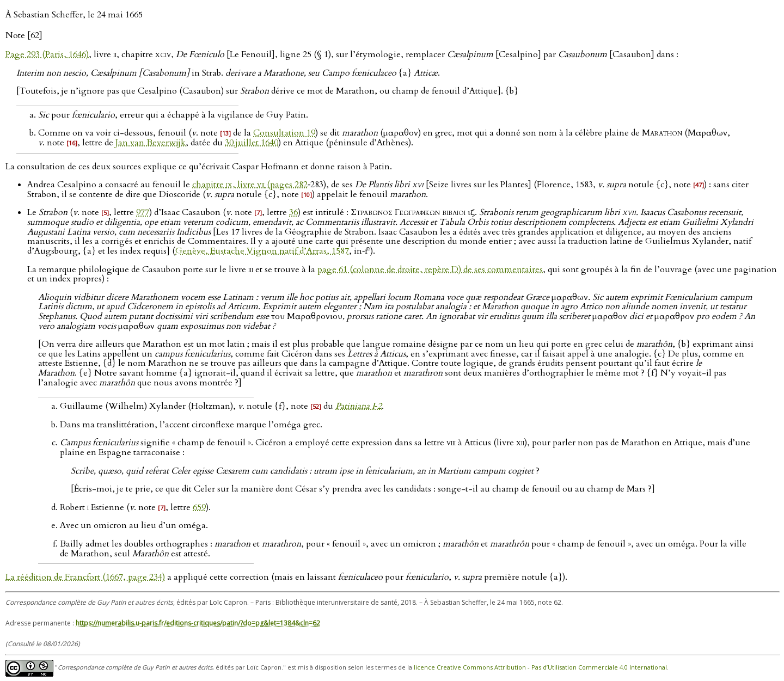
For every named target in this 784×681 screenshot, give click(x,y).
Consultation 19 (284, 133)
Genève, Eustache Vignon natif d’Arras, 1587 (262, 251)
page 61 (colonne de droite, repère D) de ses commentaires (430, 269)
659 (199, 507)
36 (293, 212)
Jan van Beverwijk (151, 143)
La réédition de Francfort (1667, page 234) (85, 577)
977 (143, 212)
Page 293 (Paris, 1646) (47, 54)
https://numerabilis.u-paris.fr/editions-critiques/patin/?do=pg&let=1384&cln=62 (198, 623)
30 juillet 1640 (252, 143)
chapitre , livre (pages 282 (250, 185)
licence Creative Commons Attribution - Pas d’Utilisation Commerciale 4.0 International (540, 667)
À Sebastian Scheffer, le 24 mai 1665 (74, 15)
